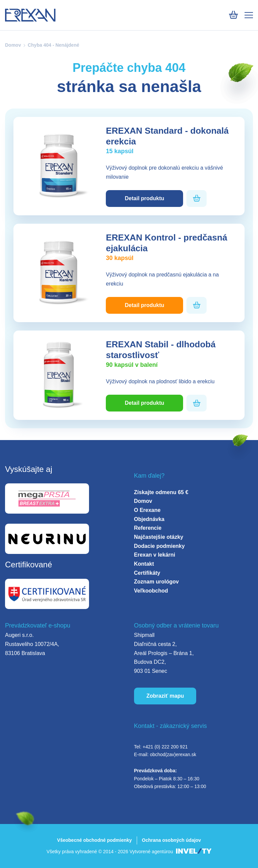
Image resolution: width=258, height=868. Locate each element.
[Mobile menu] (249, 15)
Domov (13, 45)
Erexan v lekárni (155, 555)
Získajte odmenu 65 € (161, 492)
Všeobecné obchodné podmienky (95, 840)
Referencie (148, 528)
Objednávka (149, 519)
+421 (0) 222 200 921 (165, 747)
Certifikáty (147, 573)
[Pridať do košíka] (197, 198)
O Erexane (147, 510)
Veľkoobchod (151, 591)
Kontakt (144, 564)
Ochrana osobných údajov (171, 840)
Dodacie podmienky (159, 546)
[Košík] (233, 15)
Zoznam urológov (156, 582)
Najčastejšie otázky (159, 537)
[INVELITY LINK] (194, 852)
